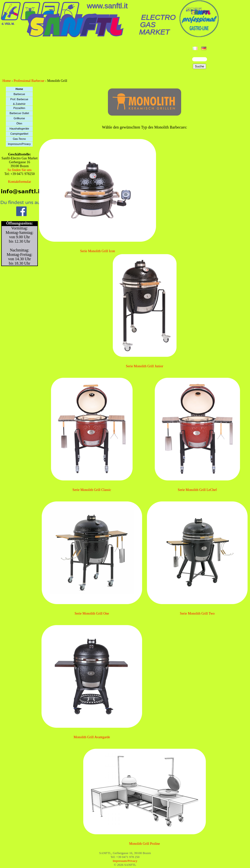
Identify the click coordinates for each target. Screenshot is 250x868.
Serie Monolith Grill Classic (92, 490)
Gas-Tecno (19, 139)
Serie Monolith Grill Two (197, 613)
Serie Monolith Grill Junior (145, 366)
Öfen (19, 123)
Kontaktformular (20, 182)
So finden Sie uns (20, 170)
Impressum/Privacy (19, 144)
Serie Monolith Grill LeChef (197, 490)
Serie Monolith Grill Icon (98, 251)
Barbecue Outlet (19, 113)
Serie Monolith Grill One (92, 613)
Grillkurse (19, 118)
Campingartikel (19, 134)
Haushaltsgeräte (19, 129)
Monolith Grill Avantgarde (92, 737)
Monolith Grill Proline (145, 844)
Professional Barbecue (29, 81)
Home (7, 81)
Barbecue (19, 94)
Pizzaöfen (19, 108)
